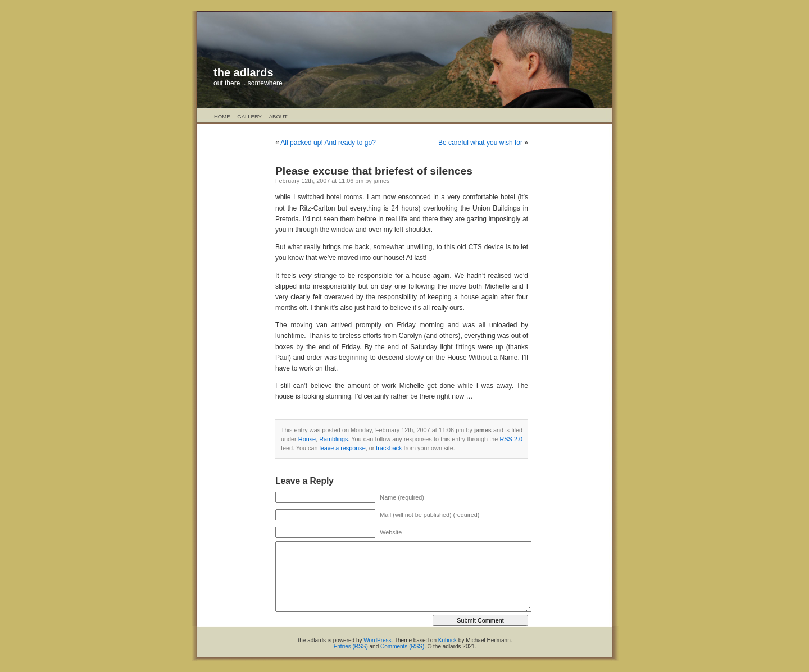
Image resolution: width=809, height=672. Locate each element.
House (307, 439)
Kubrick (447, 640)
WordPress (377, 640)
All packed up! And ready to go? (328, 143)
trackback (389, 448)
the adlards (244, 72)
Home (222, 116)
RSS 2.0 (511, 439)
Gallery (249, 116)
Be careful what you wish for (480, 143)
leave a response (342, 448)
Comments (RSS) (402, 646)
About (278, 116)
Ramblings (333, 439)
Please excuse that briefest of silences (374, 171)
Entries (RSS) (351, 646)
